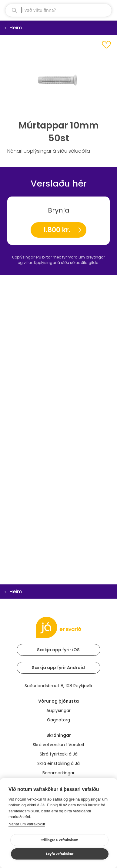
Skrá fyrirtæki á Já (59, 754)
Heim (16, 28)
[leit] (59, 10)
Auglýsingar (59, 710)
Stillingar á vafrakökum (59, 840)
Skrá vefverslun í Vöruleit (59, 745)
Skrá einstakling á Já (59, 763)
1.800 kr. (57, 230)
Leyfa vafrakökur (60, 854)
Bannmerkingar (59, 773)
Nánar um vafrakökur (27, 824)
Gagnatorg (59, 720)
